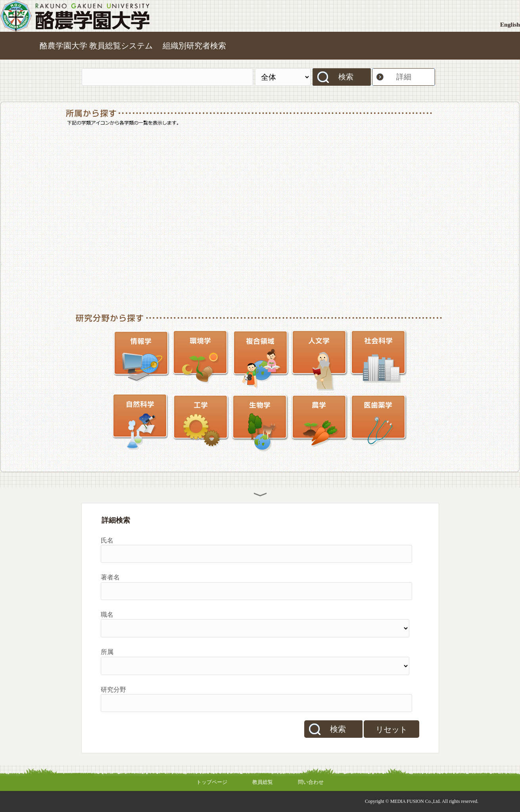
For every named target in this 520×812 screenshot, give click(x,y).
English (510, 24)
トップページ (212, 782)
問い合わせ (311, 782)
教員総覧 (263, 782)
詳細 (404, 77)
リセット (391, 729)
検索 (346, 77)
